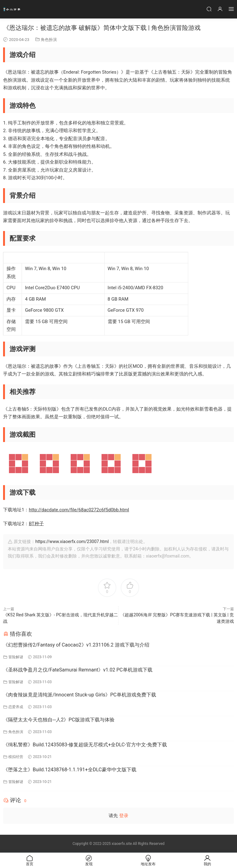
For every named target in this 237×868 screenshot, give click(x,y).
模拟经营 (16, 757)
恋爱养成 (16, 707)
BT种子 (36, 524)
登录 (124, 816)
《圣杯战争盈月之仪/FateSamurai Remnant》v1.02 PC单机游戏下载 (78, 670)
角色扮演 (49, 40)
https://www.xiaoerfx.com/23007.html (72, 541)
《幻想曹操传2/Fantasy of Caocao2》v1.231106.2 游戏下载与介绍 (76, 645)
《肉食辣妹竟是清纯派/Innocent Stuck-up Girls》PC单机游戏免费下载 (80, 695)
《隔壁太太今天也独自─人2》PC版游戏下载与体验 (59, 720)
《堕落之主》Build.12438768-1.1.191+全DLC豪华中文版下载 (70, 770)
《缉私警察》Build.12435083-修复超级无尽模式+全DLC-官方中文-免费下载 (85, 745)
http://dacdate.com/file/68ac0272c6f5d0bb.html (79, 510)
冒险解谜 (16, 657)
